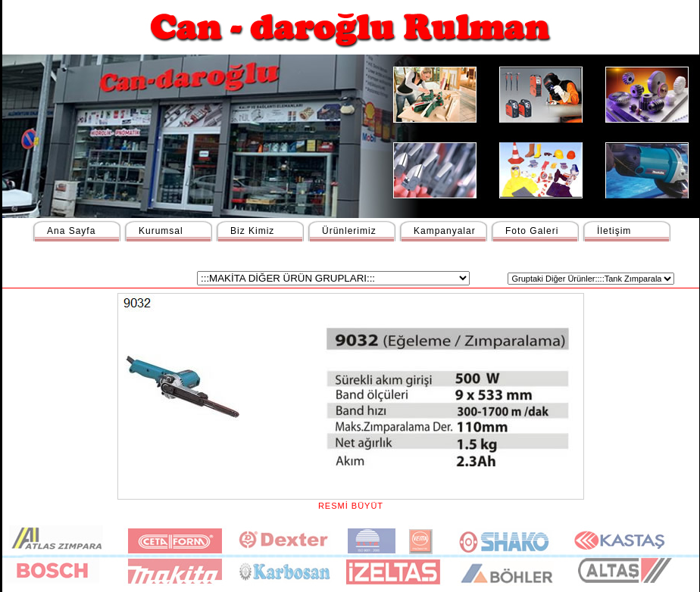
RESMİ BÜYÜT (351, 501)
